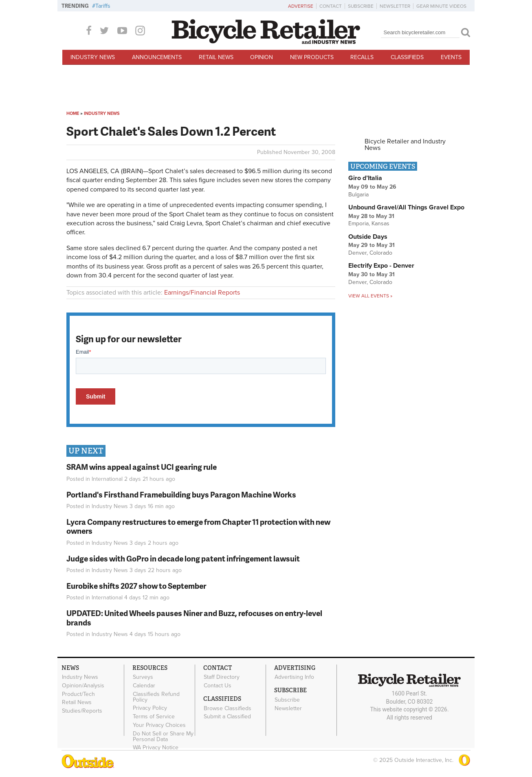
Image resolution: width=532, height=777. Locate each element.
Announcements (157, 57)
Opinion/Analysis (83, 685)
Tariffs (103, 6)
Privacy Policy (150, 708)
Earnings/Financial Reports (202, 293)
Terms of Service (154, 717)
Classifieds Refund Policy (156, 697)
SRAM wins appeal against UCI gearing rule (142, 467)
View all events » (370, 296)
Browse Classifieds (228, 708)
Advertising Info (294, 677)
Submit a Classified (227, 717)
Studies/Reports (82, 711)
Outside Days (368, 237)
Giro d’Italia (365, 178)
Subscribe (361, 6)
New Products (312, 57)
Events (451, 57)
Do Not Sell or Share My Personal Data (163, 736)
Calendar (144, 685)
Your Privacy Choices (159, 725)
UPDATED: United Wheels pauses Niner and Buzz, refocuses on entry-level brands (194, 618)
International (107, 479)
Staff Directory (222, 677)
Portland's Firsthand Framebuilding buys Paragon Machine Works (181, 494)
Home (73, 113)
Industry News (93, 57)
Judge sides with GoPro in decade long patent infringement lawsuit (183, 558)
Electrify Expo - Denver (381, 266)
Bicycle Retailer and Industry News (405, 145)
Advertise (301, 6)
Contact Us (218, 685)
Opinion (262, 57)
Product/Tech (78, 694)
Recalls (362, 57)
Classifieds (407, 57)
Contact (331, 6)
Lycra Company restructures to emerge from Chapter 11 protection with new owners (198, 526)
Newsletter (395, 6)
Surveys (143, 677)
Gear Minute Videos (441, 6)
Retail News (216, 57)
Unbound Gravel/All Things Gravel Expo (406, 207)
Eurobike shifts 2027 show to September (136, 586)
